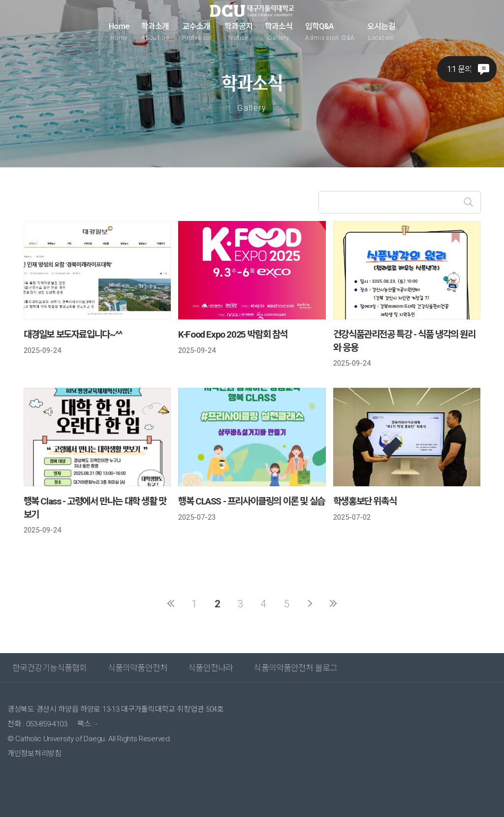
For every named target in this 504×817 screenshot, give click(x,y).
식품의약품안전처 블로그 (295, 668)
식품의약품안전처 (138, 668)
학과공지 (238, 31)
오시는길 (381, 31)
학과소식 (279, 31)
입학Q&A (330, 31)
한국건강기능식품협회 (50, 668)
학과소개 (156, 31)
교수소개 (197, 31)
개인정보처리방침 (34, 754)
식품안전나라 (210, 668)
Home (119, 31)
